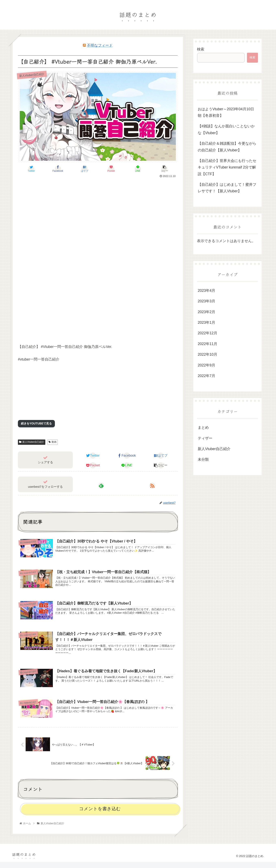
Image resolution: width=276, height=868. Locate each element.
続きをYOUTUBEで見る (36, 423)
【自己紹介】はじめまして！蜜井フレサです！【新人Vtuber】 (227, 188)
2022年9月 (206, 365)
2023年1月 (206, 322)
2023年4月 (206, 291)
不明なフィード (100, 45)
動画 (53, 442)
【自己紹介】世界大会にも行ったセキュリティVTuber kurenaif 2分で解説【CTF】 (227, 167)
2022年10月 (208, 354)
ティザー (205, 438)
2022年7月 (206, 376)
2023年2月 (206, 312)
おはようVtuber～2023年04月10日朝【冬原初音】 (226, 112)
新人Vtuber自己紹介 (32, 442)
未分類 (203, 459)
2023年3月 (206, 301)
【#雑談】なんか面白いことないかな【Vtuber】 (226, 129)
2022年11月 (208, 344)
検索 (201, 49)
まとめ (203, 427)
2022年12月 (208, 333)
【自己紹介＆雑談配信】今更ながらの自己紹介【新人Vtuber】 (227, 147)
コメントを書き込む (100, 815)
